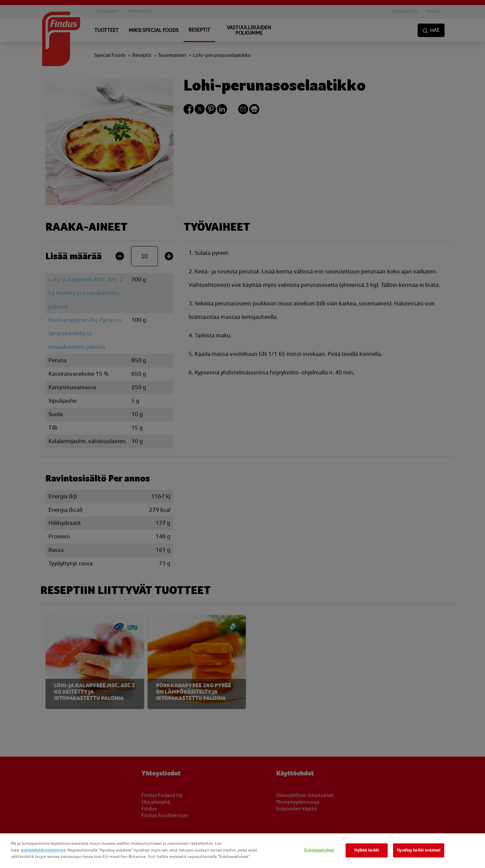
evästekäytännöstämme (43, 850)
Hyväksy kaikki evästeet (419, 850)
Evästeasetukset (319, 850)
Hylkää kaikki (367, 850)
